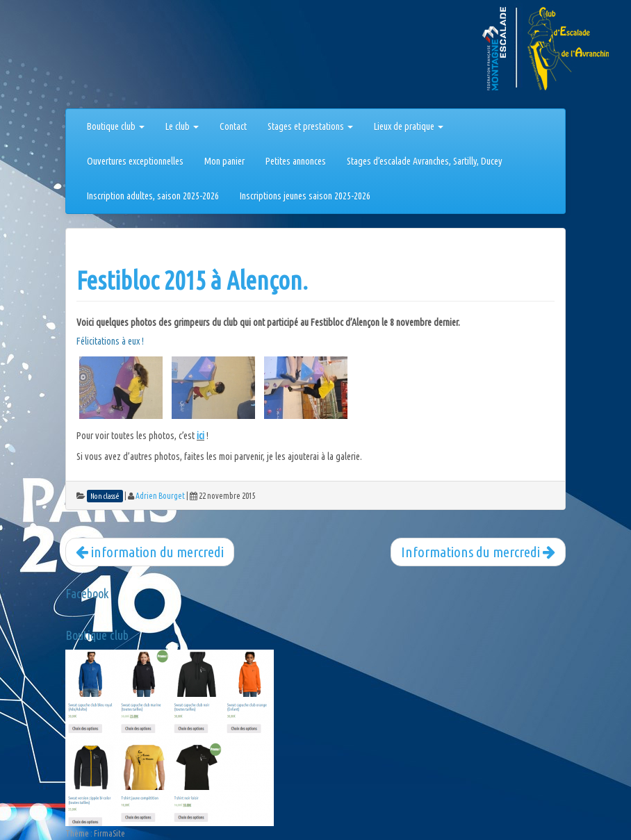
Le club (182, 126)
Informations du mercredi (478, 552)
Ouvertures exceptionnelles (135, 161)
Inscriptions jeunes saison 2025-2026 (305, 196)
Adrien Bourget (160, 496)
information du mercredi (150, 552)
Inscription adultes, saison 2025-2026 (153, 196)
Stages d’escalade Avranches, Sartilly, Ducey (425, 161)
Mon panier (224, 161)
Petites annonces (296, 161)
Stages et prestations (310, 126)
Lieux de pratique (409, 126)
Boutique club (116, 126)
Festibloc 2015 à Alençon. (192, 280)
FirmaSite (109, 833)
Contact (233, 126)
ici (200, 436)
